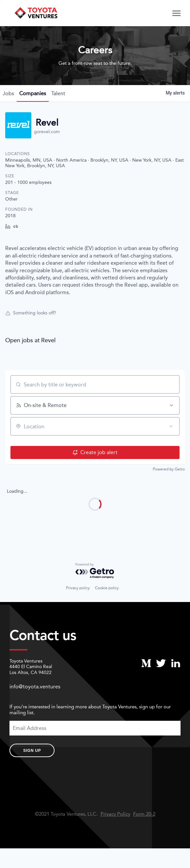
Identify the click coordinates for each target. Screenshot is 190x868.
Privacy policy (78, 588)
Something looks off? (31, 313)
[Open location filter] (171, 426)
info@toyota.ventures (35, 687)
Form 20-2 (144, 814)
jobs (8, 93)
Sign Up (32, 751)
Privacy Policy (115, 814)
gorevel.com (47, 132)
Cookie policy (107, 588)
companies (33, 93)
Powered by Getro (169, 469)
